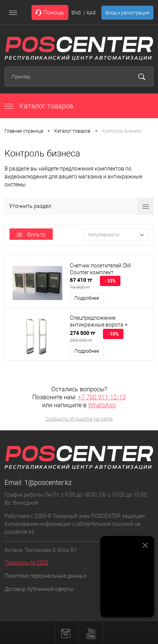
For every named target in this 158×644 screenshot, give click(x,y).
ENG (76, 13)
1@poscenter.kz (48, 482)
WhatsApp (102, 405)
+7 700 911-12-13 (102, 397)
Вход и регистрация (127, 13)
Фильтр (31, 234)
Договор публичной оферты (39, 589)
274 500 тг (83, 336)
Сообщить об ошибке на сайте (79, 419)
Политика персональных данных (46, 576)
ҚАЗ (91, 13)
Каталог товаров (39, 106)
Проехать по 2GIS (26, 563)
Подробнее (87, 298)
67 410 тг (81, 283)
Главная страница (24, 131)
